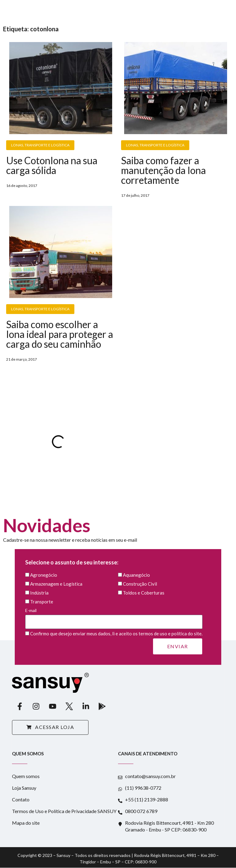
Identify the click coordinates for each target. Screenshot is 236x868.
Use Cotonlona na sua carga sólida (52, 165)
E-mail (114, 616)
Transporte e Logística (47, 145)
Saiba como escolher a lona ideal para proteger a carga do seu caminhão (60, 334)
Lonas (17, 145)
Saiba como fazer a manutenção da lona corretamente (163, 170)
